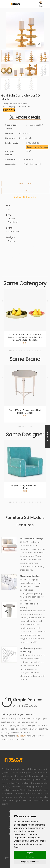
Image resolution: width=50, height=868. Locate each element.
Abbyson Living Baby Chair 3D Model (25, 487)
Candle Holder (23, 106)
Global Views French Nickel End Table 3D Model (25, 412)
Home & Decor (20, 104)
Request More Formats (37, 147)
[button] (41, 4)
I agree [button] (30, 853)
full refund (22, 736)
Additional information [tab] (25, 197)
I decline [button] (30, 857)
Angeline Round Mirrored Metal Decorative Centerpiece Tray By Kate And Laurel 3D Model (25, 337)
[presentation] (3, 301)
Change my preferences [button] (30, 862)
